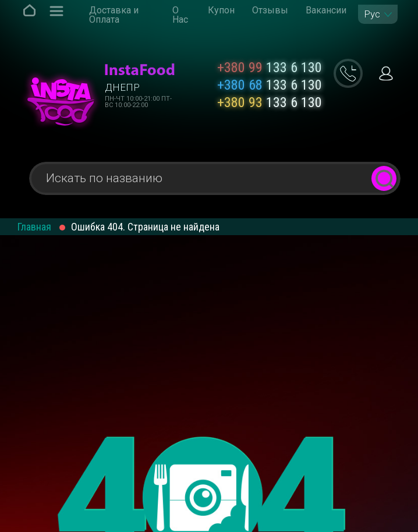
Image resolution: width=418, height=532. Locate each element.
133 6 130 (270, 68)
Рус (372, 14)
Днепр (122, 87)
